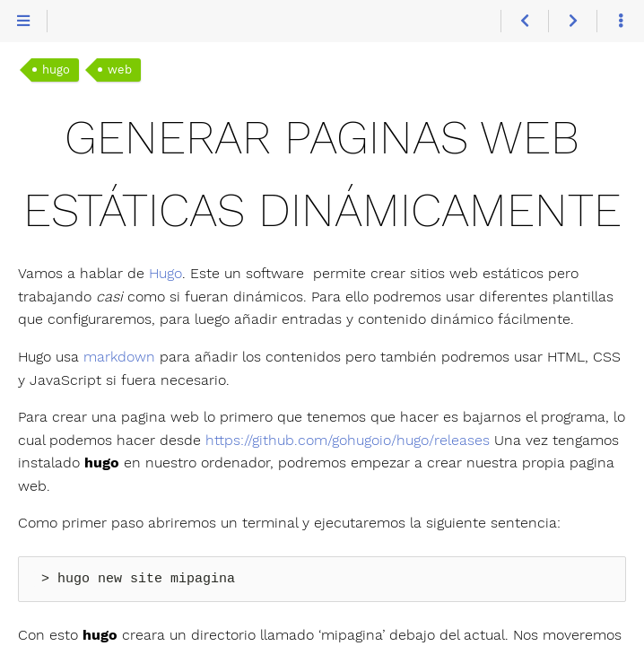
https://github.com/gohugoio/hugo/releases (348, 440)
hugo (56, 70)
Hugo (165, 273)
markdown (119, 357)
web (120, 70)
